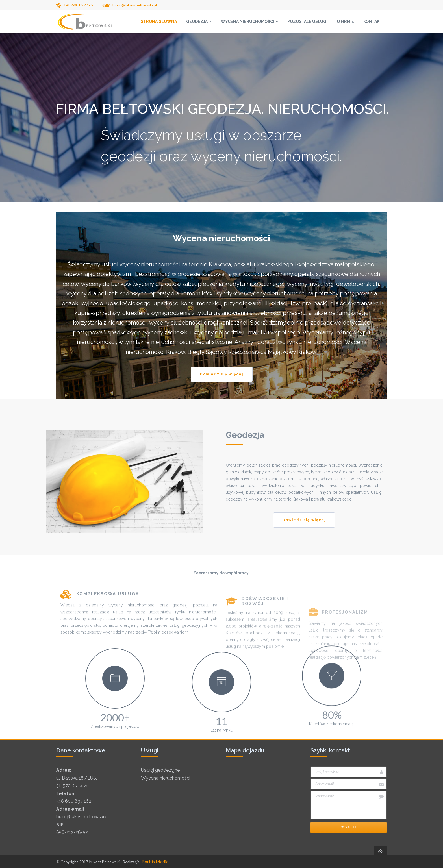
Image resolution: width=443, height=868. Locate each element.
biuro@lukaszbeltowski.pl (82, 817)
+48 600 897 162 (74, 801)
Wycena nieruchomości (166, 778)
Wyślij (349, 827)
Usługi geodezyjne (160, 770)
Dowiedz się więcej (222, 374)
